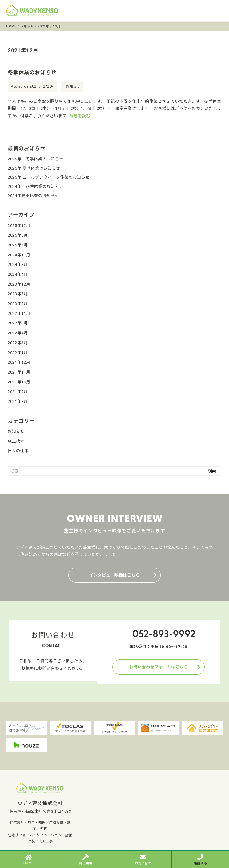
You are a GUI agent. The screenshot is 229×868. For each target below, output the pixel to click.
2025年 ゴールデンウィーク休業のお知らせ (49, 177)
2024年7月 (18, 265)
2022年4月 (18, 333)
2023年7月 (18, 294)
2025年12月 (19, 226)
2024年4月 (18, 274)
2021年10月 (19, 382)
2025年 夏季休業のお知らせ (34, 168)
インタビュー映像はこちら (114, 575)
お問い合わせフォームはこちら (158, 667)
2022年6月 (18, 323)
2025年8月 (18, 235)
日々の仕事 (18, 451)
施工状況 (16, 441)
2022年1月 (18, 353)
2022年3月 (18, 343)
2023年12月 (19, 284)
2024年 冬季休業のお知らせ (36, 186)
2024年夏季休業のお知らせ (33, 196)
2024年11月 (19, 255)
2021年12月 (19, 362)
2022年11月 (19, 314)
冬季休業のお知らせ (32, 72)
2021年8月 (18, 401)
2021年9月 (18, 392)
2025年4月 (18, 245)
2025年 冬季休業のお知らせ (36, 159)
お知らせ (73, 87)
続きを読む (80, 116)
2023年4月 (18, 304)
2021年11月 (19, 372)
